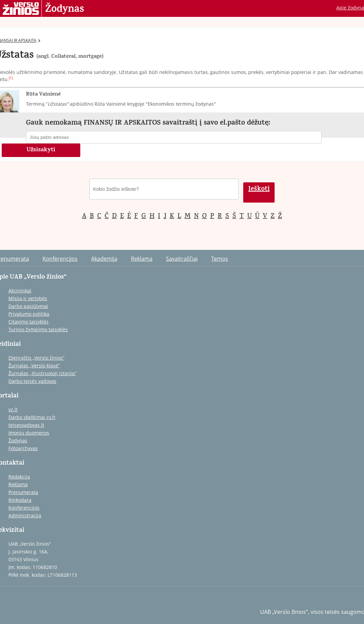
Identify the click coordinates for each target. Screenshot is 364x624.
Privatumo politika (29, 314)
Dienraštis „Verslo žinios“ (36, 358)
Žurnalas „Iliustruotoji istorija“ (42, 373)
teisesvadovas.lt (26, 425)
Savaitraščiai (182, 259)
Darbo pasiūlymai (28, 306)
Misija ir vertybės (28, 298)
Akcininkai (20, 291)
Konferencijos (60, 259)
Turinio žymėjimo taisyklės (38, 329)
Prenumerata (23, 492)
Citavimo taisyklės (29, 322)
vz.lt (13, 409)
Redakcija (19, 477)
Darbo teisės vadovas (32, 381)
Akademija (104, 259)
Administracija (25, 515)
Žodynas (65, 9)
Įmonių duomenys (29, 433)
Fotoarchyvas (23, 448)
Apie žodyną (350, 8)
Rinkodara (20, 500)
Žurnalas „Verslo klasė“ (34, 366)
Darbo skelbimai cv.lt (32, 417)
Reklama (142, 259)
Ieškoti (259, 190)
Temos (220, 259)
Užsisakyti (41, 150)
